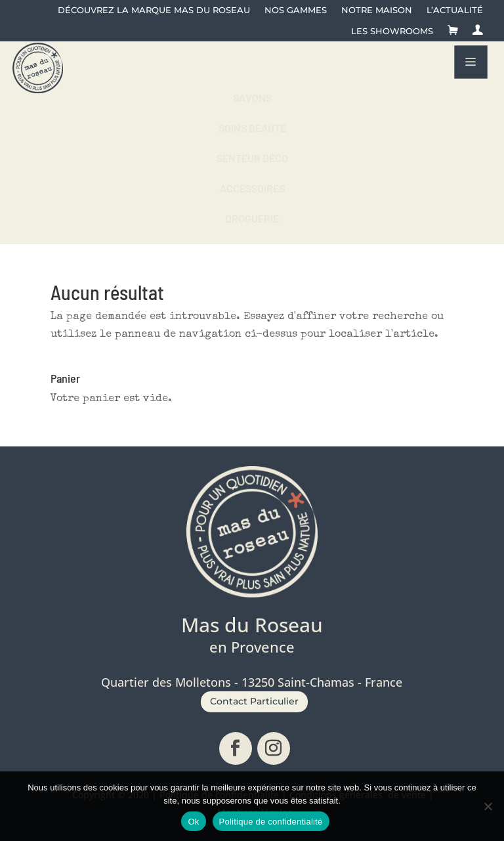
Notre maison (377, 10)
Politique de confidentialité (271, 822)
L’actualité (455, 10)
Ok (193, 822)
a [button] (471, 62)
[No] (488, 806)
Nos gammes (296, 10)
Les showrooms (392, 31)
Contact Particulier (254, 701)
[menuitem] (252, 98)
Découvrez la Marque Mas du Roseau (154, 10)
